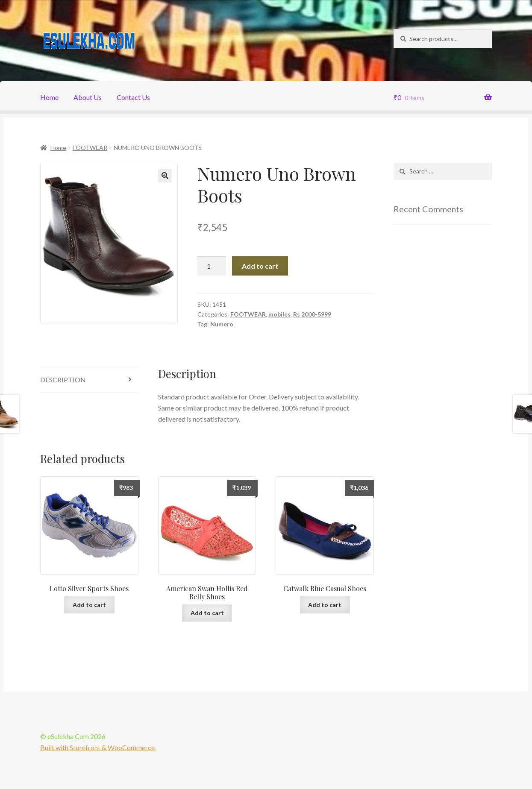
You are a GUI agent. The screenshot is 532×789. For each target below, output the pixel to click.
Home (49, 97)
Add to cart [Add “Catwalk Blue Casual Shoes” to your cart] (325, 605)
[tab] (89, 380)
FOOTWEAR (90, 148)
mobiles (279, 314)
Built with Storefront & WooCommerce (97, 747)
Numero (222, 324)
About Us (88, 97)
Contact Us (133, 97)
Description (63, 380)
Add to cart (260, 266)
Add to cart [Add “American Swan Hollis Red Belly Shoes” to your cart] (207, 613)
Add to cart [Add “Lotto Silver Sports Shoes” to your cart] (89, 605)
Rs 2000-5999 (312, 314)
